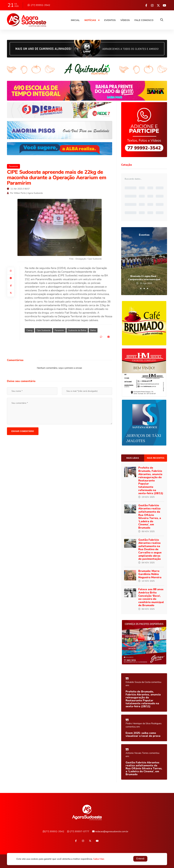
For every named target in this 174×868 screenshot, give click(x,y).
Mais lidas (133, 458)
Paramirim (13, 166)
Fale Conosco (144, 20)
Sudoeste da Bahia (77, 330)
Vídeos (125, 20)
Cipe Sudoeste (44, 330)
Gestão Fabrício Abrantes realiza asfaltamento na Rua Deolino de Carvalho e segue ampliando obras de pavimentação (150, 549)
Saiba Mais (99, 859)
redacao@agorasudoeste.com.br (110, 832)
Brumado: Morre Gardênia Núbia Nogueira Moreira (150, 574)
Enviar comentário (23, 431)
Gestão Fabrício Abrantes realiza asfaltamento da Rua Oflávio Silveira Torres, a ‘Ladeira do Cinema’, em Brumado (150, 517)
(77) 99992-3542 (39, 5)
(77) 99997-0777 (78, 832)
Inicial (75, 20)
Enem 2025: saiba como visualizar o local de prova (143, 734)
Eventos (110, 20)
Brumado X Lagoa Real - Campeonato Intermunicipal (144, 278)
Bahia (93, 330)
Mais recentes (156, 458)
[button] (141, 289)
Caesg (29, 330)
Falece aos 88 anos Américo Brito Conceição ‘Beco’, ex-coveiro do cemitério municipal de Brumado (151, 597)
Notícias (92, 20)
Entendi (140, 859)
